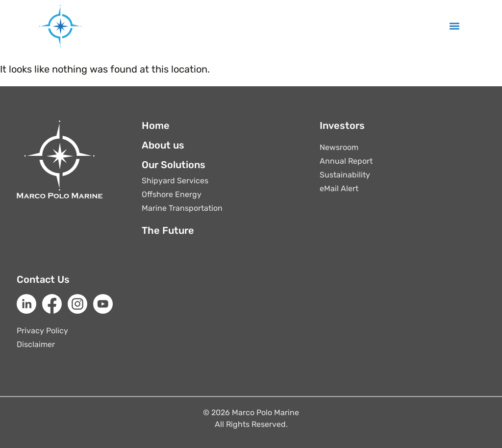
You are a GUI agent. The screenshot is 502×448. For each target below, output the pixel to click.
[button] (455, 26)
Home (156, 125)
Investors (342, 125)
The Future (168, 230)
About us (163, 145)
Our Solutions (174, 165)
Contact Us (43, 279)
